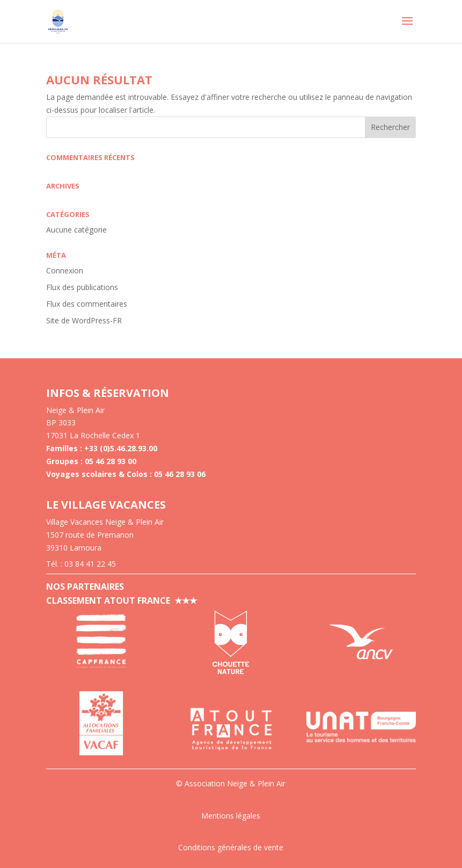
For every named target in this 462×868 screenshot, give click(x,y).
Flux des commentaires (87, 304)
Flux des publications (82, 287)
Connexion (65, 270)
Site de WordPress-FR (84, 320)
